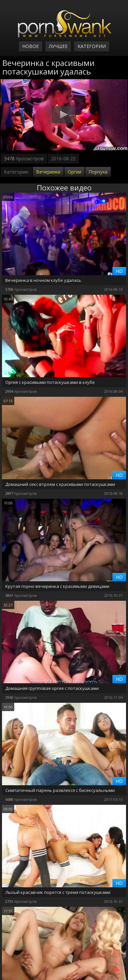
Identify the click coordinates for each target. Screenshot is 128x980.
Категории (92, 46)
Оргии (74, 172)
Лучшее (58, 46)
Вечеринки (48, 172)
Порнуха (98, 172)
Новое (31, 46)
